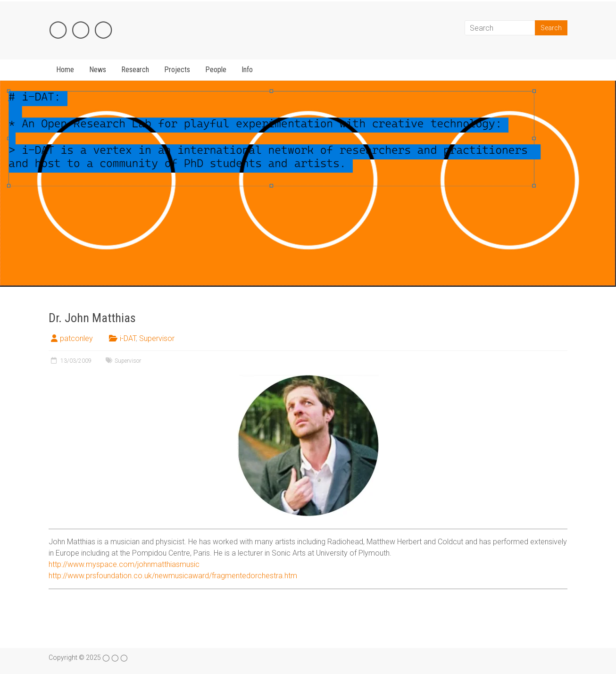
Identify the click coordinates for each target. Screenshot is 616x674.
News (98, 70)
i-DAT (128, 338)
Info (247, 70)
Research (135, 70)
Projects (177, 70)
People (216, 70)
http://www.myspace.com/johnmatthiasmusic (124, 564)
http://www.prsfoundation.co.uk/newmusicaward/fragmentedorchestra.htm (173, 576)
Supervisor (157, 338)
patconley (76, 338)
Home (65, 70)
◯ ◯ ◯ (81, 29)
